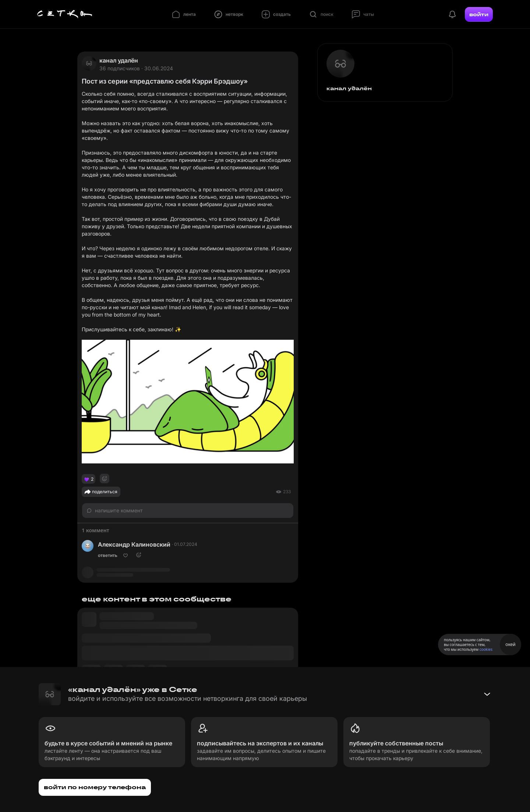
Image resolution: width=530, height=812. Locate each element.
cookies (486, 649)
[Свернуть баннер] (487, 694)
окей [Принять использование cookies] (510, 644)
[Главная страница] (65, 14)
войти (479, 14)
